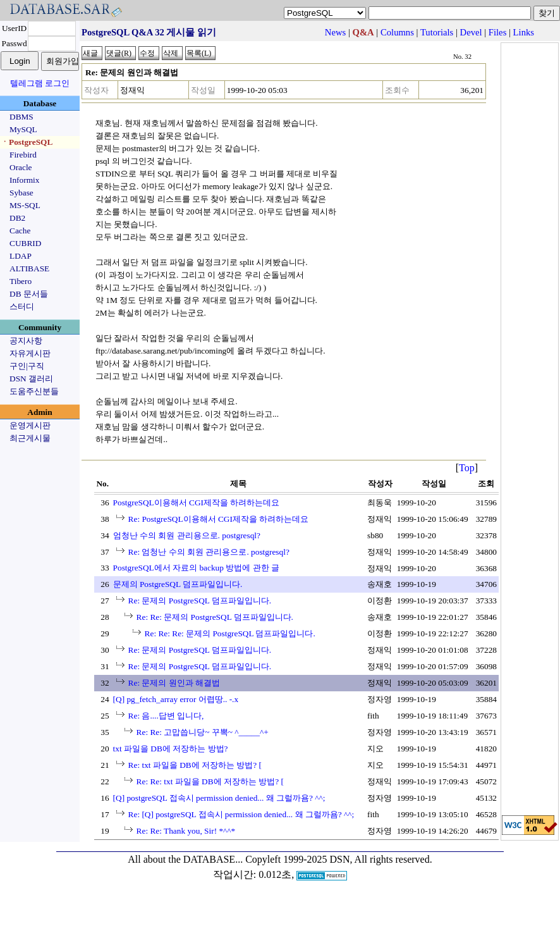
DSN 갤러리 (31, 379)
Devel (471, 32)
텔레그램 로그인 (40, 83)
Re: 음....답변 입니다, (166, 716)
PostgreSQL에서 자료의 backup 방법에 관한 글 (196, 568)
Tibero (21, 281)
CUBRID (25, 243)
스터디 (22, 306)
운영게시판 (30, 425)
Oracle (21, 167)
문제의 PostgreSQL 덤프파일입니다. (178, 584)
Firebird (23, 155)
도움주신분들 (34, 391)
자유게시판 (30, 353)
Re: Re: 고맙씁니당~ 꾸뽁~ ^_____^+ (203, 732)
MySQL (23, 129)
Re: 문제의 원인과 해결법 (174, 683)
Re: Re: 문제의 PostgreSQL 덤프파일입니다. (215, 617)
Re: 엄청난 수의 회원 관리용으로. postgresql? (209, 552)
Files (498, 32)
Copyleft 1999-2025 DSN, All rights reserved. (339, 859)
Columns (397, 32)
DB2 (17, 218)
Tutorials (437, 32)
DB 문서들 (29, 294)
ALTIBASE (29, 268)
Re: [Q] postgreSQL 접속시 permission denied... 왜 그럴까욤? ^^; (241, 814)
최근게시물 (30, 438)
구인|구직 (27, 366)
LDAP (21, 256)
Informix (24, 180)
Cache (20, 231)
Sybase (21, 193)
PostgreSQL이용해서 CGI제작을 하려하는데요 (197, 503)
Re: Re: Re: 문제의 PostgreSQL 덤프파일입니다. (230, 633)
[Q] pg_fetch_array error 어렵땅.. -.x (176, 699)
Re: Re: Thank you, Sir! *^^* (186, 831)
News (335, 32)
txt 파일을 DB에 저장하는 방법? (171, 749)
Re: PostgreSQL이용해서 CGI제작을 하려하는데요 (219, 519)
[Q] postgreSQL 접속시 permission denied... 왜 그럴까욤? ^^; (219, 798)
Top (467, 468)
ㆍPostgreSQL (27, 142)
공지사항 (26, 341)
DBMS (21, 117)
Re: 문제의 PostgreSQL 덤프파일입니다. (200, 601)
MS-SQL (25, 205)
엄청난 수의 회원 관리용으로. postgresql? (187, 535)
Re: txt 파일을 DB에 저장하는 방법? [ (195, 765)
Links (524, 32)
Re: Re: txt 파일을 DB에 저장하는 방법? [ (210, 781)
